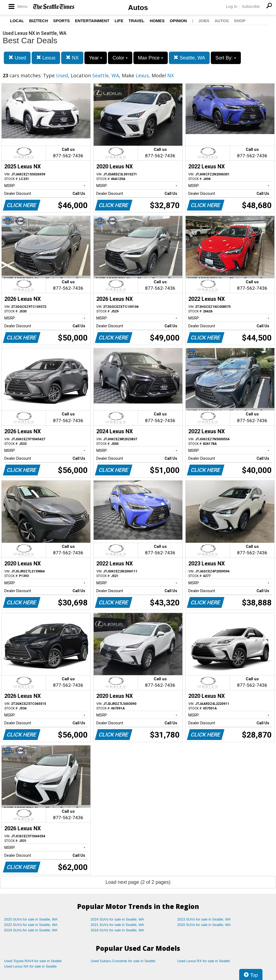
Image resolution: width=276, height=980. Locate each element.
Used (17, 58)
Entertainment (92, 21)
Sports (61, 21)
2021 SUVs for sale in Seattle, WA (117, 925)
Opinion (178, 21)
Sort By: (226, 58)
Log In (232, 6)
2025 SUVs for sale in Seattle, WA (31, 919)
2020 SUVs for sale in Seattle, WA (204, 925)
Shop (240, 21)
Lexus (46, 58)
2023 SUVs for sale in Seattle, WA (204, 919)
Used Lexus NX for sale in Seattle (30, 966)
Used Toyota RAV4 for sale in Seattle (33, 961)
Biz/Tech (39, 21)
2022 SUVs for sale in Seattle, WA (31, 925)
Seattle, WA (189, 58)
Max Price (151, 58)
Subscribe (251, 6)
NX (72, 58)
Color (120, 58)
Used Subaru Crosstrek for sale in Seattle (123, 961)
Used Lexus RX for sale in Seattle (203, 961)
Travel (137, 21)
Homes (157, 21)
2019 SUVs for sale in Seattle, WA (31, 930)
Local (17, 21)
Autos (138, 8)
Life (119, 21)
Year (96, 58)
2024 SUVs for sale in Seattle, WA (117, 919)
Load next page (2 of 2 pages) (138, 882)
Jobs (204, 21)
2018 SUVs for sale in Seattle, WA (117, 930)
